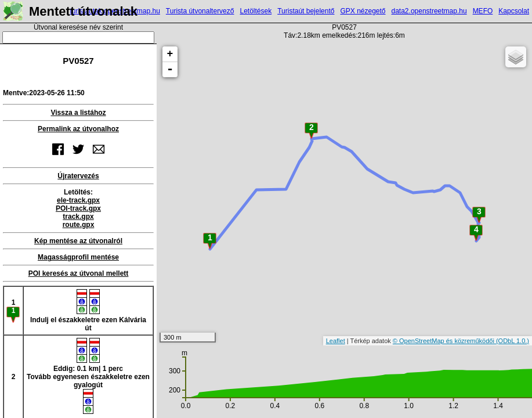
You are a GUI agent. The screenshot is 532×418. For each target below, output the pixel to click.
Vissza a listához (78, 113)
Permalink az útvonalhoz (78, 129)
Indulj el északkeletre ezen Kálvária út (88, 311)
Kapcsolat (514, 11)
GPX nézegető (363, 11)
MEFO (483, 11)
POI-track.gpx (78, 208)
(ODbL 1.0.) (513, 341)
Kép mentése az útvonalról (78, 241)
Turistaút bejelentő (306, 11)
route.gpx (79, 225)
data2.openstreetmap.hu (429, 11)
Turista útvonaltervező (200, 11)
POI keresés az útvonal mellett (79, 273)
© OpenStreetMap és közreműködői (444, 341)
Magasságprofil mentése (78, 257)
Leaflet (336, 341)
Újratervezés (78, 176)
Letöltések (256, 11)
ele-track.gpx (78, 200)
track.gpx (78, 217)
